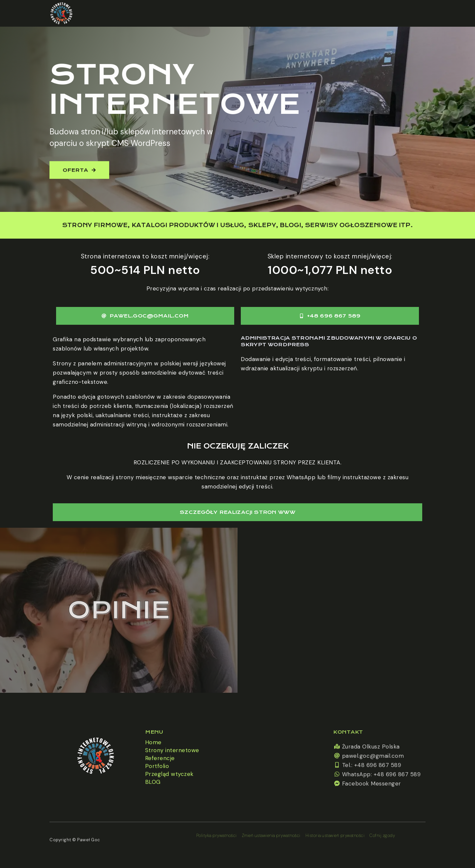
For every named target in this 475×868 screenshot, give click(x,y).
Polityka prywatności (217, 835)
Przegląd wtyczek (169, 774)
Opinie (119, 610)
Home (153, 742)
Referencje (160, 758)
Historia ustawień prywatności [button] (335, 835)
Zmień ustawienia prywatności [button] (271, 835)
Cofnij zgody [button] (382, 835)
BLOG (153, 782)
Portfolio (157, 766)
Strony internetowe (172, 750)
